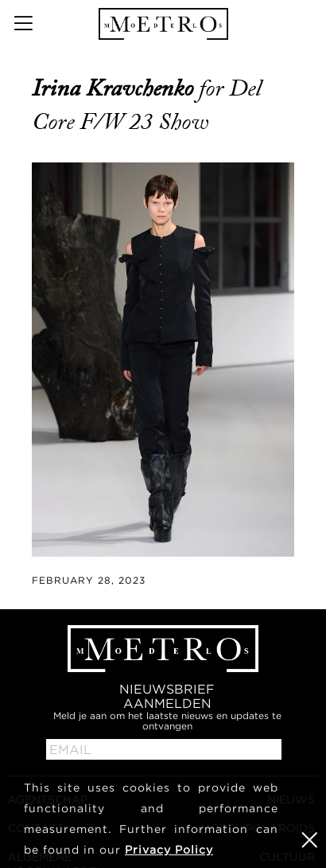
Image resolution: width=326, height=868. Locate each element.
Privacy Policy (169, 849)
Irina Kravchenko (115, 88)
